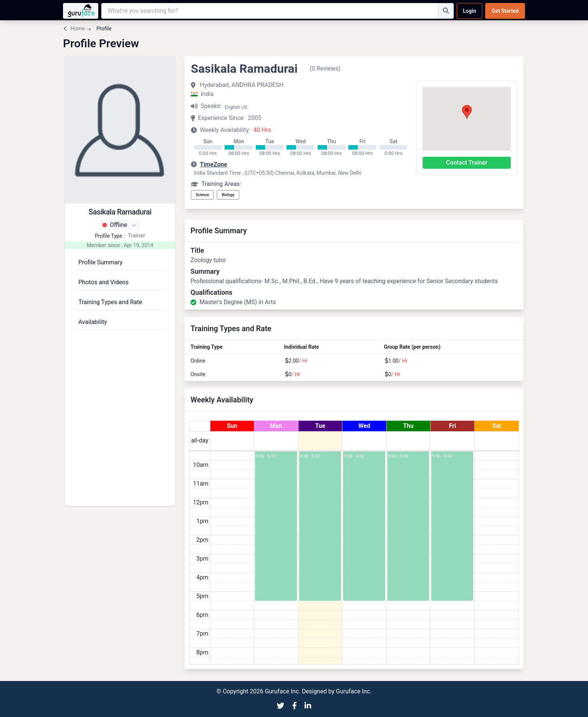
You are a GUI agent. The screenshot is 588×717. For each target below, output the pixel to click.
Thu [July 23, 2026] (408, 426)
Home (78, 28)
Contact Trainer (467, 163)
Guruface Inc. (354, 691)
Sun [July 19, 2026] (232, 426)
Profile (103, 28)
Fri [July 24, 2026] (452, 426)
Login (470, 11)
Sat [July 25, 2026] (497, 426)
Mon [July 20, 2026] (276, 426)
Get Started (505, 11)
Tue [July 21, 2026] (320, 426)
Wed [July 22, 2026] (364, 426)
